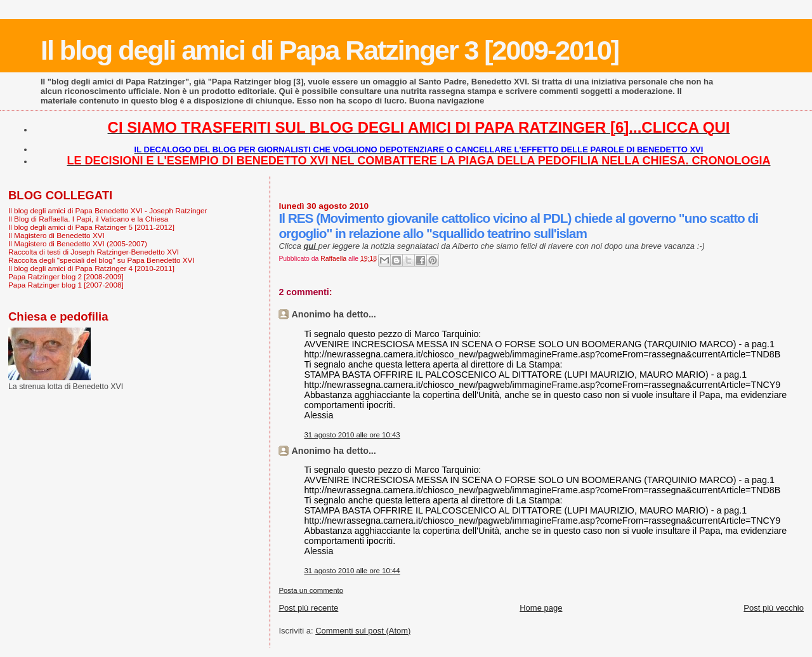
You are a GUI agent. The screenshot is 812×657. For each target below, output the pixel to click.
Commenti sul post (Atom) (363, 631)
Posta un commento (311, 590)
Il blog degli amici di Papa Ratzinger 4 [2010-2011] (91, 268)
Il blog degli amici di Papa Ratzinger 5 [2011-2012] (91, 227)
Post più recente (308, 608)
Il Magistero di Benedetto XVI (56, 235)
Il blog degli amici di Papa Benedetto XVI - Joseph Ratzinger (108, 210)
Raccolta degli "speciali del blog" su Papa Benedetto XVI (101, 260)
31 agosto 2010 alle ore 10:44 (352, 571)
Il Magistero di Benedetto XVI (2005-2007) (78, 243)
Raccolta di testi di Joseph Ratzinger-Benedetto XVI (94, 252)
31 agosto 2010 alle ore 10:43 (352, 435)
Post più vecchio (774, 608)
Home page (541, 608)
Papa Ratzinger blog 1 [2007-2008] (66, 285)
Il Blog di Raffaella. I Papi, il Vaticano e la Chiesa (88, 219)
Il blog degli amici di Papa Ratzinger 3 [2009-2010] (330, 50)
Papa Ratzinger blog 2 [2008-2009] (66, 276)
